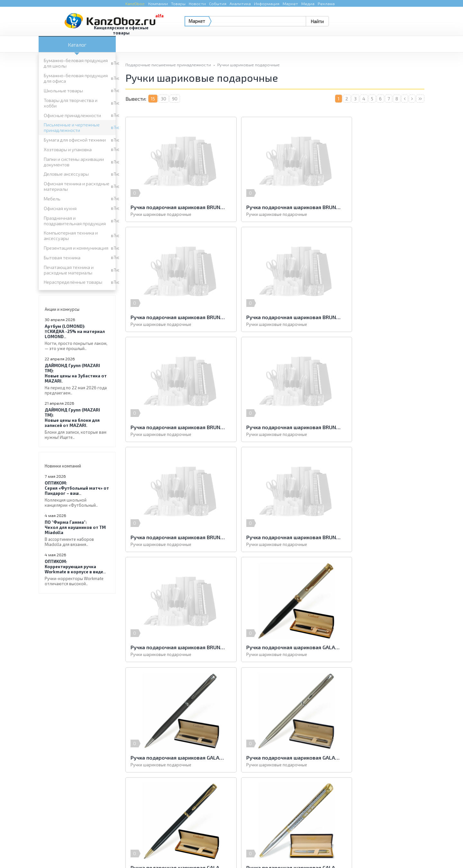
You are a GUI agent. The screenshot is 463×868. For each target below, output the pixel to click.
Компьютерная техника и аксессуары (71, 235)
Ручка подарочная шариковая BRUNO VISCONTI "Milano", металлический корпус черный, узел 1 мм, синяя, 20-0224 (275, 317)
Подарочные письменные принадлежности (168, 65)
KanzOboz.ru (120, 835)
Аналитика (240, 4)
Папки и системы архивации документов (74, 162)
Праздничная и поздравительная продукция (75, 221)
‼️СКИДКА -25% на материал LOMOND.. (77, 337)
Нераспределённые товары (73, 282)
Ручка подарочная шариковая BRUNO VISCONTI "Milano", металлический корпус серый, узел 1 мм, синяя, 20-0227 (174, 207)
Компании (158, 4)
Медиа (308, 4)
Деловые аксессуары (66, 174)
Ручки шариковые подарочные (249, 65)
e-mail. (295, 809)
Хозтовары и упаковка (68, 149)
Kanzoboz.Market (407, 805)
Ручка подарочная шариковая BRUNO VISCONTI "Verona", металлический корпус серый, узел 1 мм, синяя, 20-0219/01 (275, 427)
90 (175, 99)
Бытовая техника (62, 258)
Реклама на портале (206, 850)
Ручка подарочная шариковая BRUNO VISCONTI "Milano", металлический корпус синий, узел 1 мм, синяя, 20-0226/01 (174, 317)
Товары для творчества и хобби (71, 103)
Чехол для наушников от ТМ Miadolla (77, 533)
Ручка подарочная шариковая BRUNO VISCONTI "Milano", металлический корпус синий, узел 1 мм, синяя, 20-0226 (376, 207)
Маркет (290, 4)
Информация (267, 4)
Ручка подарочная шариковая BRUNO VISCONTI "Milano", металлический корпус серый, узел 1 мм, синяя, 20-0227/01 (275, 207)
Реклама (326, 4)
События (218, 4)
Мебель (52, 199)
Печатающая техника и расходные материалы (69, 270)
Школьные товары (63, 91)
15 (153, 99)
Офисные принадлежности (72, 115)
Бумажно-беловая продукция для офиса (76, 78)
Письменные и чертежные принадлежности (72, 127)
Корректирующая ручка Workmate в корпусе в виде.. (77, 573)
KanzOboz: (135, 4)
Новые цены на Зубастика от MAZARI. (77, 379)
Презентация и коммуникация (76, 248)
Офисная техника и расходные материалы (77, 186)
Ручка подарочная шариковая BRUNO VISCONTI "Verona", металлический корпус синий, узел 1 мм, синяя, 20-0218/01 (376, 427)
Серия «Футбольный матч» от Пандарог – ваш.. (77, 494)
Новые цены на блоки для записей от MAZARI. (77, 424)
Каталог (77, 45)
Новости (197, 4)
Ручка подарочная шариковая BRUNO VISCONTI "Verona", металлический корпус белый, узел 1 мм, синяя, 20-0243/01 (174, 427)
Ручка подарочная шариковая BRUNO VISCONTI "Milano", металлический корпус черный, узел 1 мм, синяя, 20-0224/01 (376, 317)
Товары (178, 4)
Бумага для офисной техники (75, 140)
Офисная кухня (60, 208)
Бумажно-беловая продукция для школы (76, 63)
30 (163, 99)
